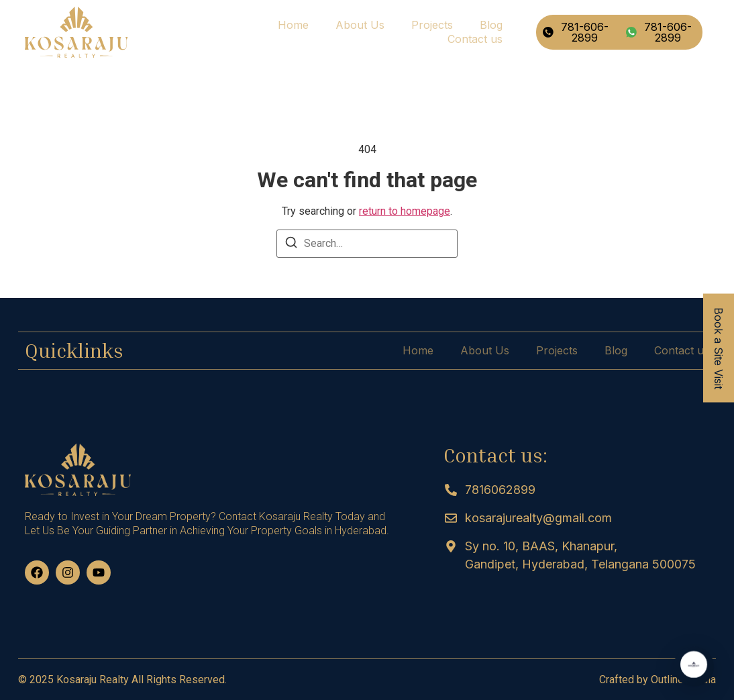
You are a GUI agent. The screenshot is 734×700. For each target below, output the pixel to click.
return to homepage (405, 211)
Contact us (475, 39)
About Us (360, 25)
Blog (491, 25)
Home (293, 25)
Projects (432, 25)
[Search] (291, 245)
